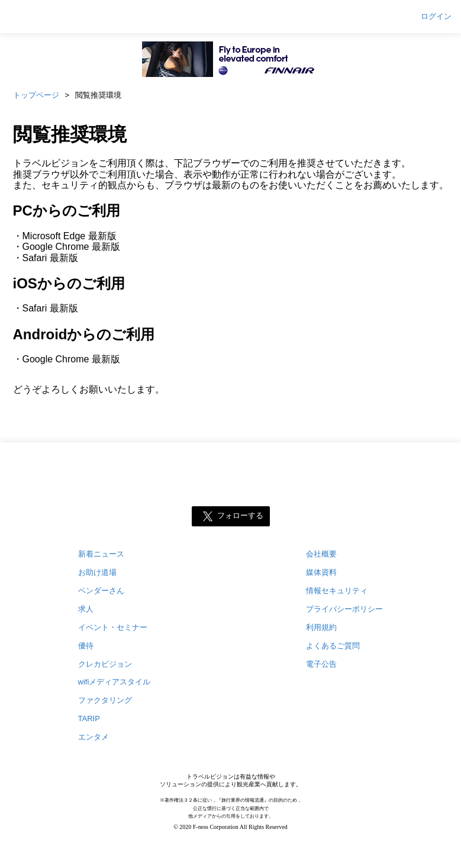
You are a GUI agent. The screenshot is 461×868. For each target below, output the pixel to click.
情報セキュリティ (337, 591)
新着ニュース (101, 554)
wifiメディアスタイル (115, 682)
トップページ (36, 95)
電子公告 (321, 664)
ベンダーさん (101, 591)
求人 (86, 609)
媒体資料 (321, 572)
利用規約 (321, 627)
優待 (86, 646)
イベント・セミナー (113, 627)
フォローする (240, 515)
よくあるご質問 (333, 646)
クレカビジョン (105, 664)
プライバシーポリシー (344, 609)
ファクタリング (105, 700)
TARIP (89, 718)
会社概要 (321, 554)
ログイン (436, 17)
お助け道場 (97, 572)
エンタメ (94, 737)
